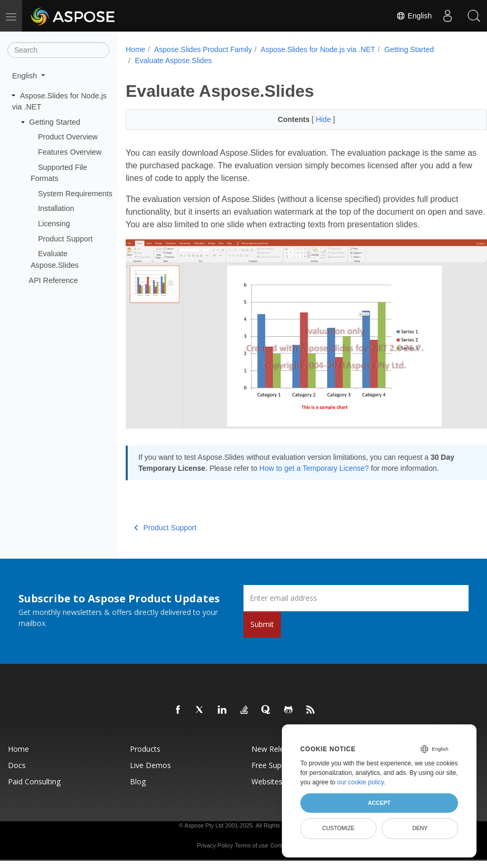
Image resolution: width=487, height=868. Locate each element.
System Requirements (75, 194)
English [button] (26, 76)
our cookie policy (361, 782)
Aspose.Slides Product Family (203, 49)
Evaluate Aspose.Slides (173, 60)
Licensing (54, 224)
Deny (420, 828)
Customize (339, 828)
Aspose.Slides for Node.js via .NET (318, 49)
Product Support (65, 239)
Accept (379, 803)
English (414, 16)
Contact (280, 843)
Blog (138, 779)
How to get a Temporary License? (330, 455)
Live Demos (150, 763)
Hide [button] (312, 119)
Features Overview (70, 152)
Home (135, 49)
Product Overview (68, 137)
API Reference (54, 280)
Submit (262, 622)
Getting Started (55, 122)
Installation (56, 208)
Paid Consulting (34, 779)
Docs (17, 763)
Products (145, 747)
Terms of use (252, 843)
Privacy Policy (215, 843)
